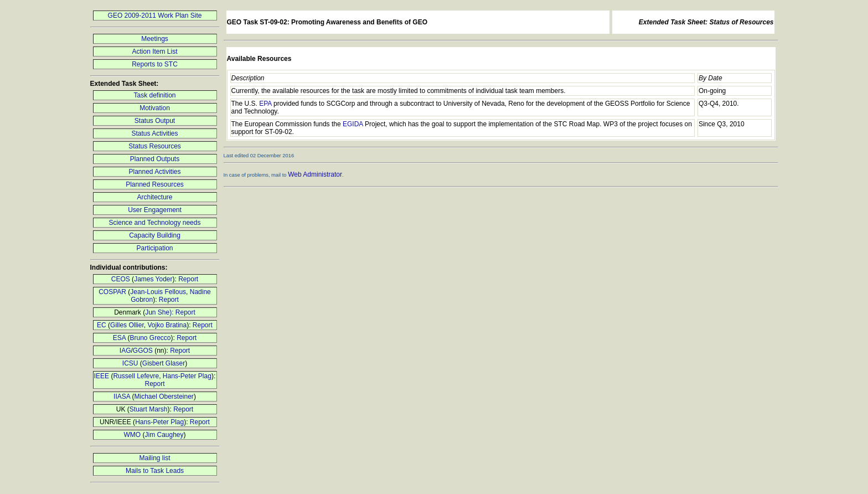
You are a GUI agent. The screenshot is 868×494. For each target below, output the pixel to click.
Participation (154, 248)
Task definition (154, 95)
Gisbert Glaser (164, 363)
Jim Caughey (164, 435)
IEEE (102, 376)
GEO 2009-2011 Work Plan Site (155, 16)
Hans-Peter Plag (187, 376)
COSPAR (112, 292)
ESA (119, 338)
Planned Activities (154, 172)
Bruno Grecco (150, 338)
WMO (132, 435)
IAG (125, 351)
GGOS (143, 351)
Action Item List (154, 52)
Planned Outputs (155, 159)
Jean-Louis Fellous (158, 292)
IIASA (122, 397)
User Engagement (155, 210)
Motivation (155, 108)
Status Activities (154, 133)
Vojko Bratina (167, 325)
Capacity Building (155, 235)
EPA (265, 104)
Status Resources (155, 146)
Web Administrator (315, 174)
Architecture (154, 197)
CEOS (121, 279)
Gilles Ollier (127, 325)
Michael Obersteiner (164, 397)
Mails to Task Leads (155, 471)
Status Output (155, 121)
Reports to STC (155, 64)
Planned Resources (155, 184)
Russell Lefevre (136, 376)
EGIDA (353, 124)
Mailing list (154, 458)
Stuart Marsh (149, 409)
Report (188, 279)
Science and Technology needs (155, 223)
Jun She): (160, 312)
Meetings (155, 39)
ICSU (130, 363)
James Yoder (153, 279)
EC (102, 325)
